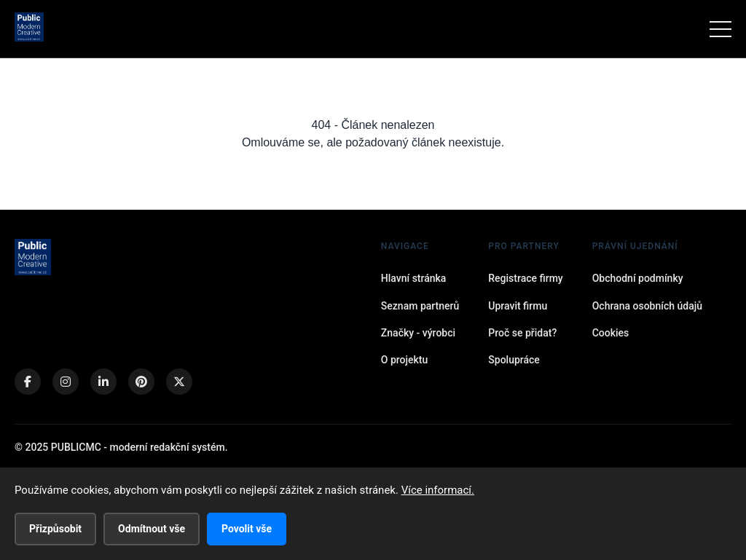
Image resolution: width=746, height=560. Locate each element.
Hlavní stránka (414, 278)
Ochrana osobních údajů (647, 306)
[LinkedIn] (103, 382)
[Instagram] (66, 382)
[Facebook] (28, 382)
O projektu (404, 360)
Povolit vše (247, 529)
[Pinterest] (141, 382)
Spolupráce (514, 360)
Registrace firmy (525, 278)
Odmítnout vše (152, 529)
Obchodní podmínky (638, 278)
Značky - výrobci (418, 333)
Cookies (611, 333)
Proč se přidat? (522, 333)
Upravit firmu (518, 306)
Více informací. (438, 490)
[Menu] (721, 29)
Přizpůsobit (55, 529)
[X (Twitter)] (179, 382)
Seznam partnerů (420, 306)
